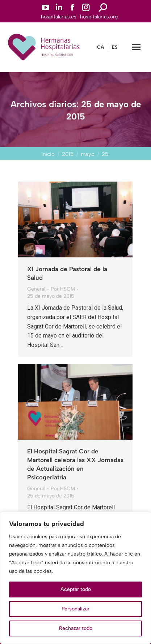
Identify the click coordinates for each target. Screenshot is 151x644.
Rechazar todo (76, 628)
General (36, 289)
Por (63, 289)
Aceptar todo (76, 589)
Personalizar (75, 609)
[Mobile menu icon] (136, 47)
